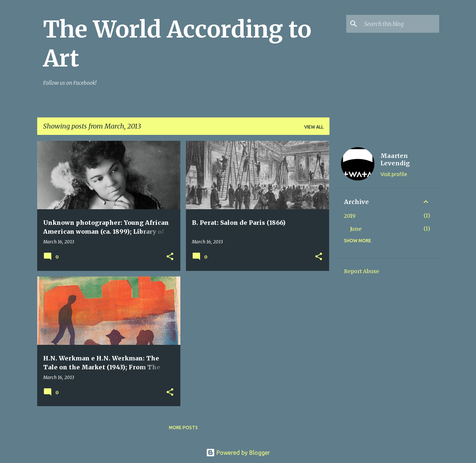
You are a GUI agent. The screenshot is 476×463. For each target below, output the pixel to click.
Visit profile (394, 174)
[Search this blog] (400, 24)
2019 (350, 216)
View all (314, 127)
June (356, 229)
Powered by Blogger (238, 453)
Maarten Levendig (395, 159)
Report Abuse (361, 271)
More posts (183, 428)
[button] (170, 257)
